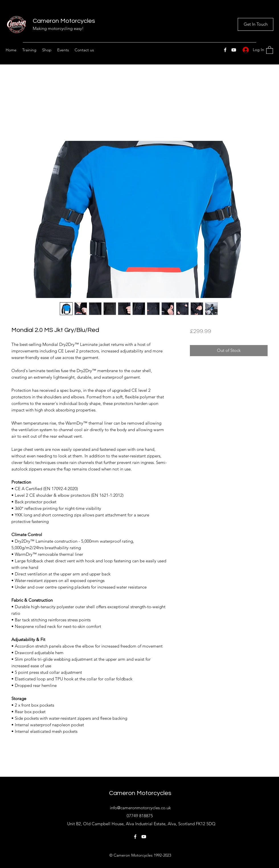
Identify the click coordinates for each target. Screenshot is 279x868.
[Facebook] (225, 50)
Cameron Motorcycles (64, 21)
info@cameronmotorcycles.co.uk (140, 808)
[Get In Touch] (256, 24)
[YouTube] (234, 50)
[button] (270, 50)
